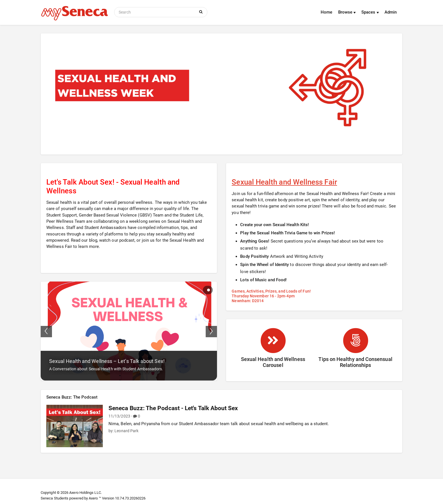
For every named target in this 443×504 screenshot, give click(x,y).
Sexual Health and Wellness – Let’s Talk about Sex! (107, 361)
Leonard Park (126, 431)
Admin (391, 12)
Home (326, 12)
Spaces (370, 12)
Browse (347, 12)
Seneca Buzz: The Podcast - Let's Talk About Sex (173, 408)
